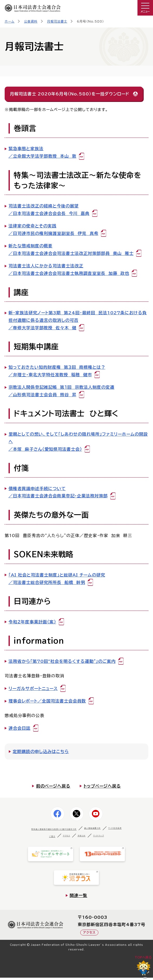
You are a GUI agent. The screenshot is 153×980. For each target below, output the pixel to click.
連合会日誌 (20, 728)
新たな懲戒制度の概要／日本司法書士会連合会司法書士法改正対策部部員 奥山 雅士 (71, 250)
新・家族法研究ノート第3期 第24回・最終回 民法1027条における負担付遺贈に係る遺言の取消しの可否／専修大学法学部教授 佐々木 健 (78, 320)
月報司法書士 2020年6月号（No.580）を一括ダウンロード (70, 94)
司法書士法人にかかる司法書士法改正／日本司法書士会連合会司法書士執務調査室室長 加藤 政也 (69, 270)
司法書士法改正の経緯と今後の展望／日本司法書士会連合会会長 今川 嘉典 (49, 210)
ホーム (10, 21)
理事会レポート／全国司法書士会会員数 (47, 701)
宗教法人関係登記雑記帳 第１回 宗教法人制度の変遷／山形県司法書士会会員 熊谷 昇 (61, 391)
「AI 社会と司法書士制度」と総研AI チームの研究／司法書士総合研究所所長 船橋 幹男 (57, 579)
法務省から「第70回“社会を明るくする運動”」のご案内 (62, 661)
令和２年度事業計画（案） (32, 622)
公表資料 (31, 21)
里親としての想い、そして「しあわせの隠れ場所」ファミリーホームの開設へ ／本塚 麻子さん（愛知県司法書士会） (78, 442)
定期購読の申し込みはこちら (41, 752)
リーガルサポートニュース (33, 689)
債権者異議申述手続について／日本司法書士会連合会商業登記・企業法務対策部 (58, 492)
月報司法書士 (57, 21)
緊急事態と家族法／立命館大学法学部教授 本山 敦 (42, 152)
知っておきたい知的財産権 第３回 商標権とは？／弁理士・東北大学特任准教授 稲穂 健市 (57, 371)
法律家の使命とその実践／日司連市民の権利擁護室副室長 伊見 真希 (53, 230)
